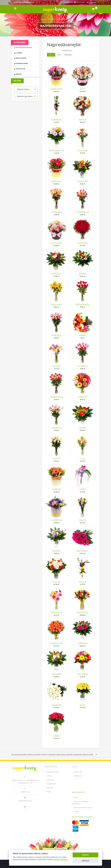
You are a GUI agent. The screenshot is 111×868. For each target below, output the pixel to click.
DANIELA (56, 274)
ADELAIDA (56, 89)
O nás (76, 797)
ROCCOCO (83, 613)
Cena (59, 55)
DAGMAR (83, 243)
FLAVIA (56, 366)
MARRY (56, 551)
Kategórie (53, 19)
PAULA (83, 582)
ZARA (56, 736)
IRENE (83, 428)
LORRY (83, 489)
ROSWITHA (56, 643)
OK (97, 754)
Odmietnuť (85, 861)
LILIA (83, 459)
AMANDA (56, 120)
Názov (51, 55)
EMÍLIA (83, 274)
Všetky (25, 74)
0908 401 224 (25, 792)
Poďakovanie (25, 63)
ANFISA (83, 120)
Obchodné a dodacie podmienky (80, 803)
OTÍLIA (56, 582)
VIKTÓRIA (83, 674)
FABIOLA (57, 335)
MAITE (83, 520)
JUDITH (56, 459)
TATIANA (56, 674)
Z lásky (25, 53)
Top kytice (25, 69)
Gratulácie (25, 58)
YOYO (83, 705)
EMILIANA (56, 305)
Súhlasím (85, 855)
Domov (44, 19)
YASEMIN (56, 705)
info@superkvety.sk (25, 801)
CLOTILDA (56, 243)
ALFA (83, 89)
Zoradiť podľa (67, 51)
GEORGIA (56, 428)
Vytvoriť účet (80, 2)
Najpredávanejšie (25, 47)
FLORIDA (83, 366)
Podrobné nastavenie (61, 859)
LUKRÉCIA (56, 520)
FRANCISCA (57, 397)
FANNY (83, 335)
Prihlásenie (91, 2)
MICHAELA (83, 551)
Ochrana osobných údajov (83, 807)
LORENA (56, 489)
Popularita (68, 55)
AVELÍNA (57, 181)
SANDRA (83, 643)
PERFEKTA (56, 613)
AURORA (83, 151)
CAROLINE (83, 181)
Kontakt (76, 811)
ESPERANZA (83, 305)
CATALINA (56, 212)
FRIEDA (83, 397)
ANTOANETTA (56, 151)
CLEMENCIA (83, 212)
